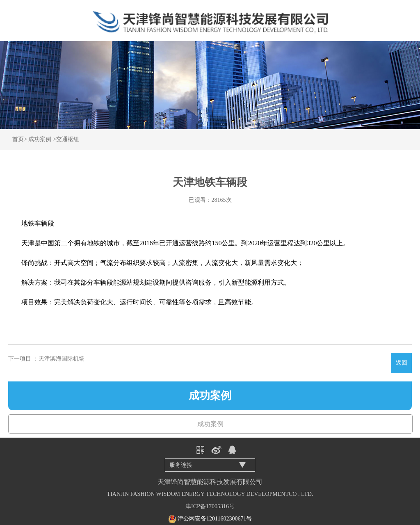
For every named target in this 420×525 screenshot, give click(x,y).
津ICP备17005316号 (210, 506)
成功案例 (40, 139)
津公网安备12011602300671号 (215, 519)
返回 (402, 363)
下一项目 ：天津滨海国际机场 (46, 359)
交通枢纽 (68, 139)
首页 (18, 139)
